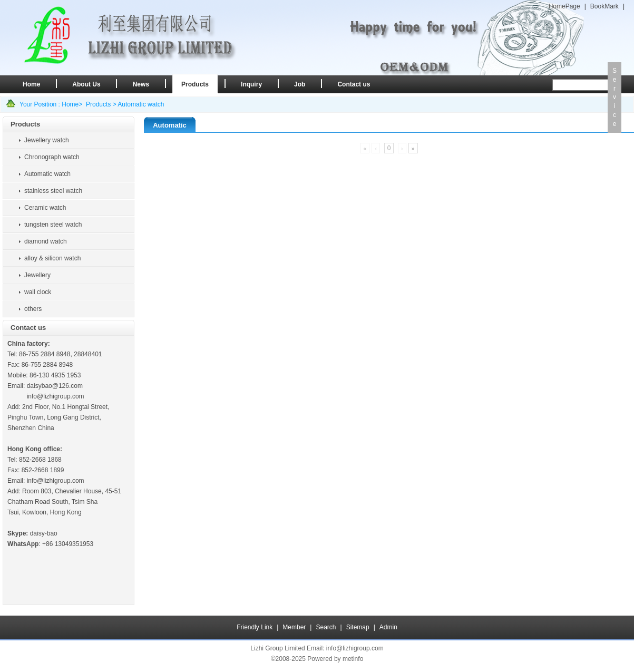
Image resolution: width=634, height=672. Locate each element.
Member (294, 627)
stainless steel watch (53, 191)
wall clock (38, 292)
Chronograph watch (52, 157)
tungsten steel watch (53, 225)
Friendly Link (255, 627)
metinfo (353, 659)
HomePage (564, 6)
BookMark (604, 6)
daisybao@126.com (55, 386)
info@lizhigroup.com (56, 396)
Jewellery (37, 275)
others (33, 309)
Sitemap (358, 627)
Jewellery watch (47, 140)
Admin (388, 627)
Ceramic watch (45, 208)
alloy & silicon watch (52, 258)
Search (326, 627)
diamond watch (46, 241)
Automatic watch (141, 104)
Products (98, 104)
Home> (72, 104)
